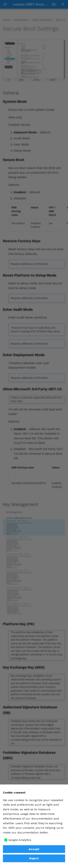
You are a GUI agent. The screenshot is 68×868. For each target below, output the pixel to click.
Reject (34, 858)
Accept (34, 849)
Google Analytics (20, 840)
